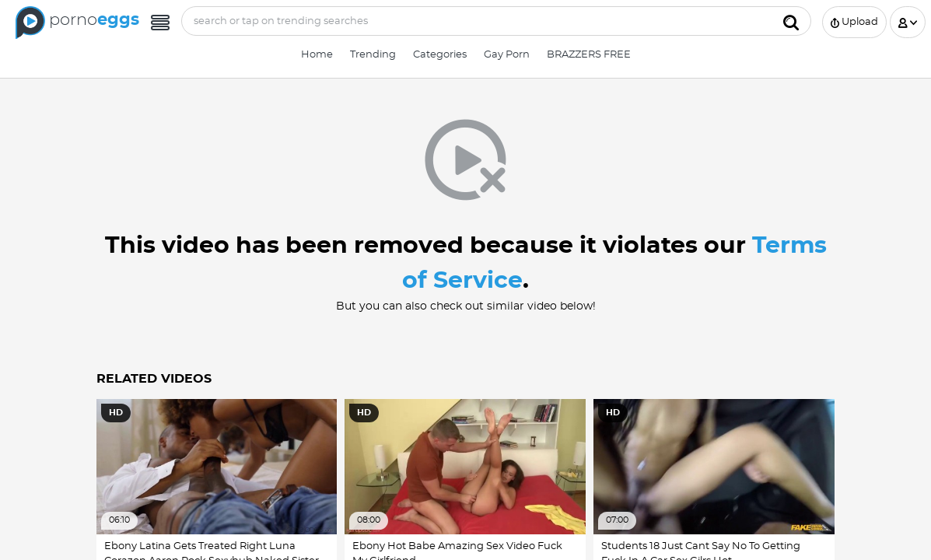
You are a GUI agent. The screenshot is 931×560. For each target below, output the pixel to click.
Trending (373, 55)
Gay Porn (507, 55)
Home (317, 55)
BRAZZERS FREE (589, 55)
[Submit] (791, 21)
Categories (440, 55)
